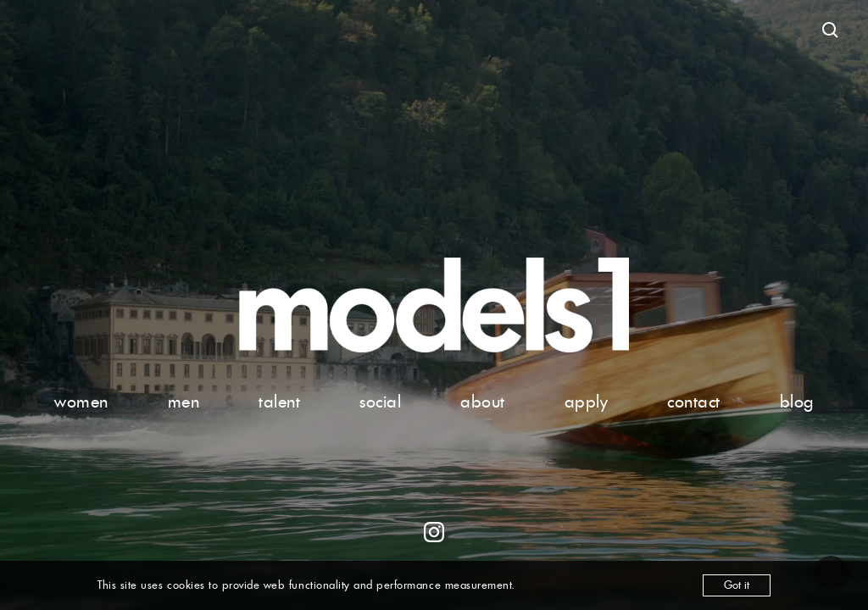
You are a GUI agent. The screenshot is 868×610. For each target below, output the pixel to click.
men (184, 402)
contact (694, 402)
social (380, 402)
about (483, 402)
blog (797, 402)
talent (279, 402)
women (81, 402)
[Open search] (831, 30)
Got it (737, 585)
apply (587, 402)
